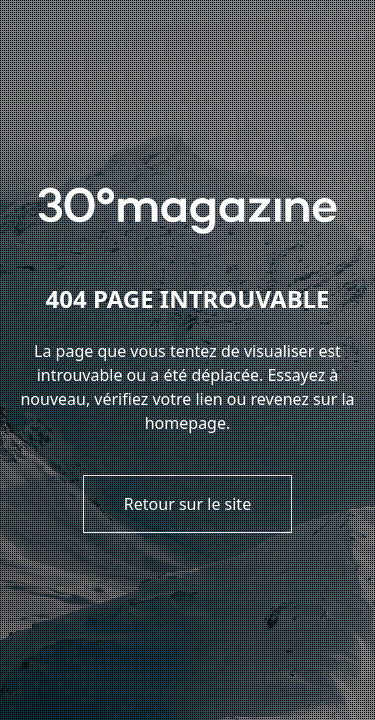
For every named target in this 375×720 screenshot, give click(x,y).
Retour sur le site (187, 504)
